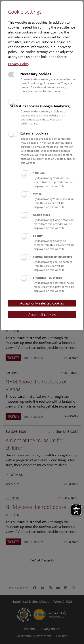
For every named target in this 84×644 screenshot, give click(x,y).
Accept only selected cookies (42, 303)
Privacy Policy (19, 64)
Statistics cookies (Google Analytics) (40, 106)
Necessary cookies (36, 74)
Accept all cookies (42, 315)
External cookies (34, 133)
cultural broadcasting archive (53, 257)
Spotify (38, 236)
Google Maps (42, 215)
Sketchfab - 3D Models (48, 278)
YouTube (39, 173)
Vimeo (37, 194)
